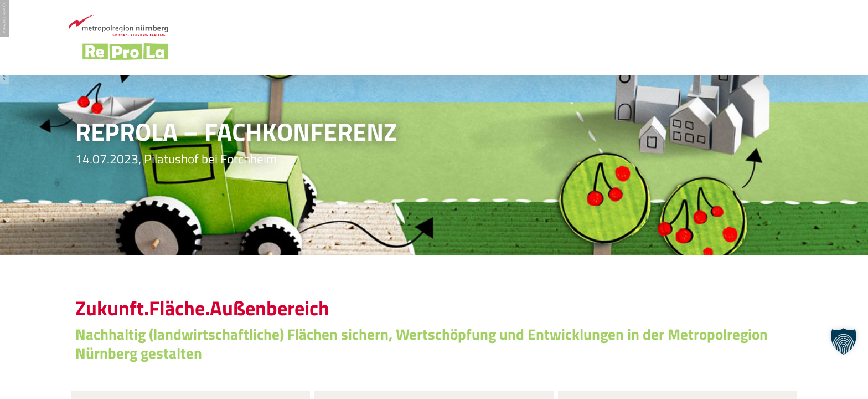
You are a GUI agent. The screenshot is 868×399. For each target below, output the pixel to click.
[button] (844, 341)
